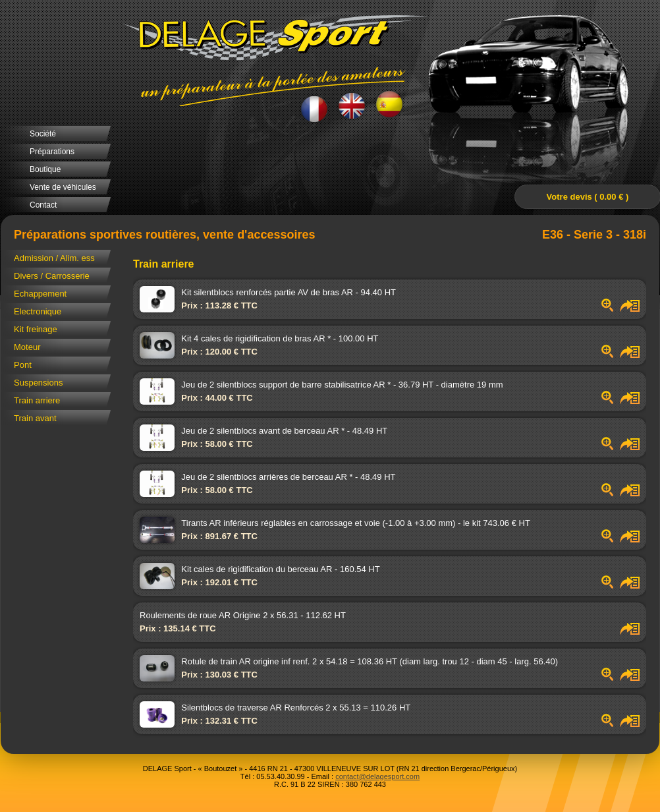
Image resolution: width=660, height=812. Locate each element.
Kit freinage (36, 329)
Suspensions (38, 383)
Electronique (38, 311)
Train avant (35, 418)
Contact (43, 205)
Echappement (40, 294)
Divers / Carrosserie (52, 276)
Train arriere (37, 400)
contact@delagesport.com (377, 776)
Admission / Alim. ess (54, 258)
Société (43, 134)
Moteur (27, 347)
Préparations (52, 152)
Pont (23, 365)
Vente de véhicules (63, 187)
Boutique (45, 169)
